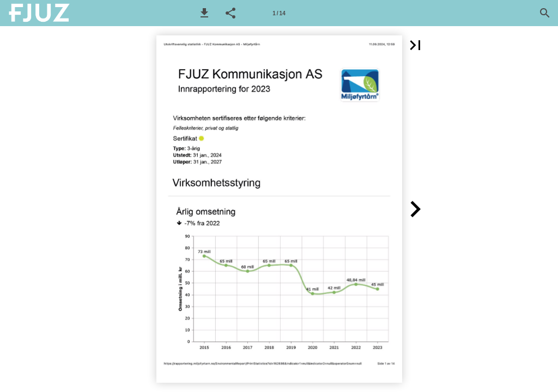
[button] (204, 13)
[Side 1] (279, 13)
